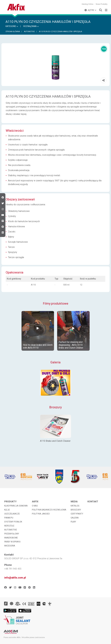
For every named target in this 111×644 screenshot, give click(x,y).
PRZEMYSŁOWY (12, 534)
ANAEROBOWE (11, 538)
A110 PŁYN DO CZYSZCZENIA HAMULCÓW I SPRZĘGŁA (60, 32)
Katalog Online (88, 4)
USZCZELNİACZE (12, 514)
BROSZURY (76, 510)
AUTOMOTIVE (29, 32)
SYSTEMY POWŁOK (13, 522)
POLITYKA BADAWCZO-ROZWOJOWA (49, 510)
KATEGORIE (12, 26)
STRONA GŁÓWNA (13, 32)
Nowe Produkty (102, 4)
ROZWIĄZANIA (31, 26)
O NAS (35, 506)
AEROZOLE (9, 526)
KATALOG (75, 506)
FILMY (73, 522)
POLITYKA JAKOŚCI (41, 514)
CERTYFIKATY (77, 514)
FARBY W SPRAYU (12, 542)
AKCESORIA (10, 546)
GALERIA (75, 518)
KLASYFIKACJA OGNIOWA (16, 506)
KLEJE (7, 510)
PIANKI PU (9, 518)
